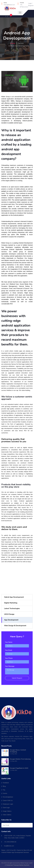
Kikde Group (24, 863)
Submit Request (17, 678)
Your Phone (9, 658)
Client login (6, 808)
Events (5, 793)
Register (31, 6)
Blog (4, 786)
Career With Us (8, 800)
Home (13, 43)
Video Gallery (7, 815)
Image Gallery (7, 811)
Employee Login (8, 804)
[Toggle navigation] (20, 13)
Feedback (6, 783)
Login (30, 3)
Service (21, 43)
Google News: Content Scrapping (18, 751)
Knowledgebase (8, 797)
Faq (4, 790)
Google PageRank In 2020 (19, 768)
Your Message (10, 666)
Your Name (9, 642)
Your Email (9, 650)
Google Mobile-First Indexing (20, 759)
